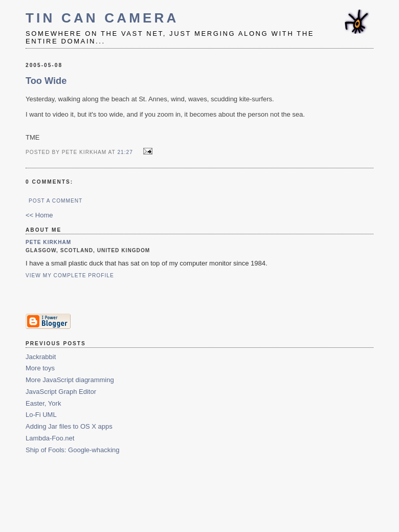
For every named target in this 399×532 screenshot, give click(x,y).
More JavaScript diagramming (70, 380)
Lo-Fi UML (41, 415)
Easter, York (43, 403)
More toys (40, 368)
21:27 (125, 152)
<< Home (39, 215)
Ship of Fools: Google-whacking (73, 450)
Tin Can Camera (102, 18)
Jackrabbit (41, 357)
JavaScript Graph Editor (61, 392)
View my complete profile (70, 275)
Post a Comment (56, 201)
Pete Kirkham (48, 242)
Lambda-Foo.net (50, 438)
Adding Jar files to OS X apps (69, 426)
